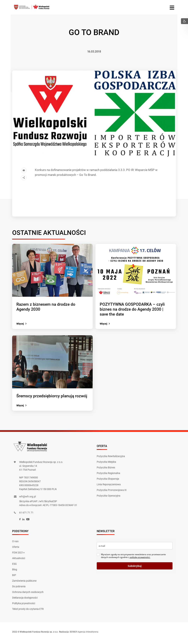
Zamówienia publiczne (24, 583)
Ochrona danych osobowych (28, 594)
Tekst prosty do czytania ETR (28, 611)
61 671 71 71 (26, 515)
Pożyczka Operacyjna (109, 497)
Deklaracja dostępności (25, 600)
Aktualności (19, 561)
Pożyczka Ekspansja (108, 480)
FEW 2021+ (18, 555)
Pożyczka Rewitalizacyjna (111, 457)
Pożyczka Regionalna (108, 474)
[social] (20, 522)
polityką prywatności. (140, 560)
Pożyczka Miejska (106, 463)
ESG (14, 566)
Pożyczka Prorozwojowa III (112, 491)
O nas (15, 544)
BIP (14, 578)
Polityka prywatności (24, 606)
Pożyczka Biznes (106, 469)
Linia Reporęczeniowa (109, 485)
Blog (15, 572)
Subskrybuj (135, 568)
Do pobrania (19, 589)
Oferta (16, 549)
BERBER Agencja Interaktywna (84, 634)
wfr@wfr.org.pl (27, 499)
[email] (135, 548)
